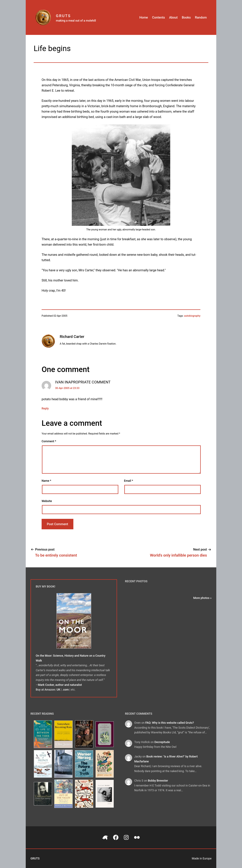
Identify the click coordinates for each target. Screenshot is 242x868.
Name (46, 481)
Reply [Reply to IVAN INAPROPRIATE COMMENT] (45, 408)
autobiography (192, 316)
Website (47, 501)
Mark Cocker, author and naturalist (60, 685)
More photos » (202, 598)
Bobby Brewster (158, 781)
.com (66, 690)
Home (144, 17)
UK (58, 690)
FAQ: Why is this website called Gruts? (170, 723)
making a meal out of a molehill (76, 21)
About (173, 17)
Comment (49, 441)
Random (201, 17)
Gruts (63, 16)
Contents (159, 17)
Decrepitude (162, 742)
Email (129, 481)
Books (186, 17)
